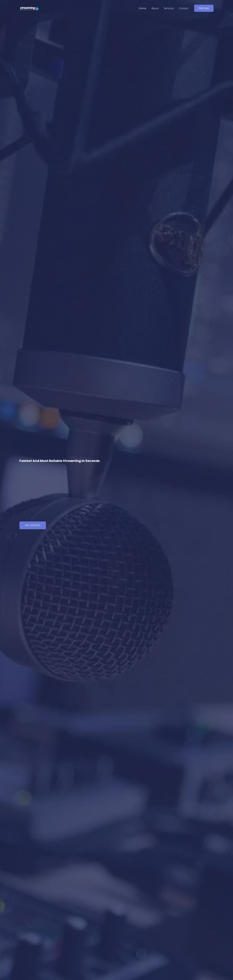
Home (142, 8)
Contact (184, 8)
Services (169, 8)
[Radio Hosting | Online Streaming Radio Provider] (29, 8)
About (155, 8)
